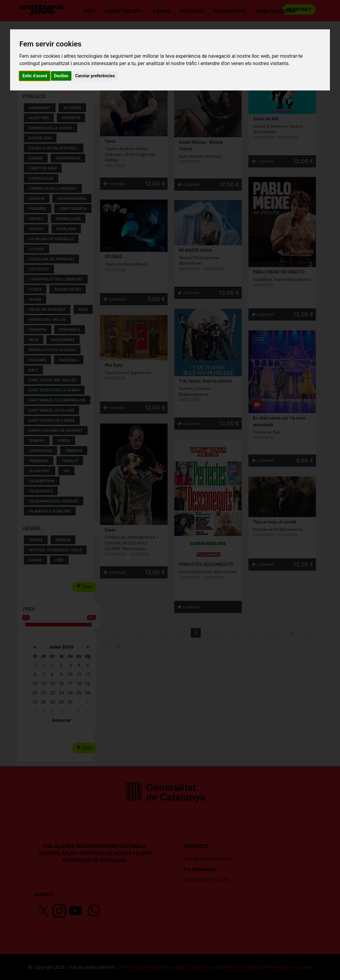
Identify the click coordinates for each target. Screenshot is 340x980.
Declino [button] (61, 76)
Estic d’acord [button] (35, 76)
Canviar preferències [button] (95, 76)
